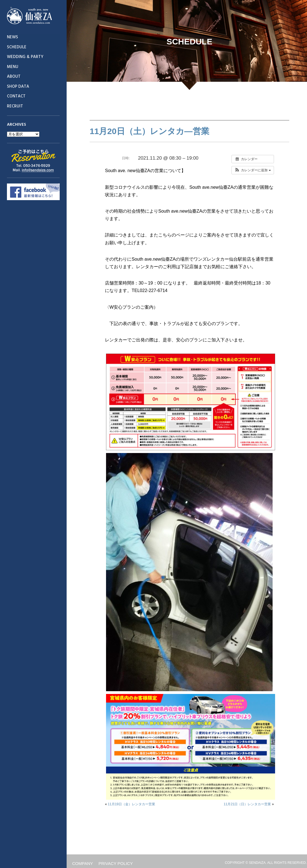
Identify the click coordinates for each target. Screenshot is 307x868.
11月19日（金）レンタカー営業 (131, 804)
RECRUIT (15, 106)
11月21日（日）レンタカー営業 (247, 804)
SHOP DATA (18, 87)
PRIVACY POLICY (116, 863)
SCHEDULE (17, 47)
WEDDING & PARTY (25, 57)
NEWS (12, 37)
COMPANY (83, 863)
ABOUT (14, 77)
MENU (13, 67)
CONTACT (16, 96)
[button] (253, 170)
